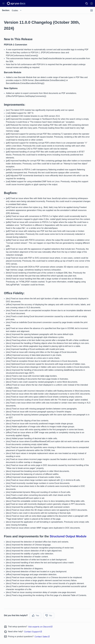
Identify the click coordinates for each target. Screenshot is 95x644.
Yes (35, 615)
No (49, 615)
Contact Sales (42, 637)
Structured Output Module (68, 536)
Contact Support (33, 632)
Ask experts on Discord (40, 627)
